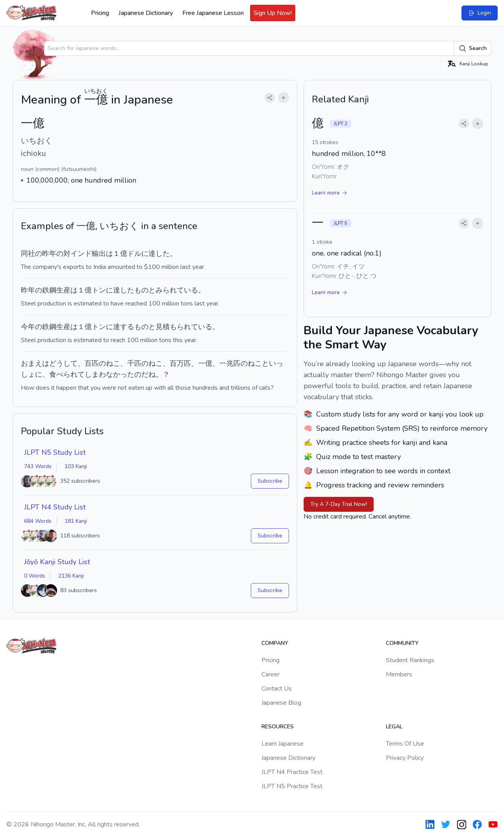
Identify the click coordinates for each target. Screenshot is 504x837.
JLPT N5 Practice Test (292, 786)
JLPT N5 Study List (55, 452)
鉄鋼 (49, 290)
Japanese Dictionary (146, 13)
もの (141, 290)
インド (81, 254)
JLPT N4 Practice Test (292, 772)
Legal (394, 727)
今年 (28, 327)
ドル (134, 254)
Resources (278, 727)
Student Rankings (410, 660)
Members (399, 674)
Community (402, 643)
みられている (177, 290)
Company (275, 643)
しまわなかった (109, 374)
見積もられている (184, 327)
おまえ (31, 363)
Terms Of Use (405, 744)
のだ (141, 374)
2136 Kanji (71, 576)
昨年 (49, 254)
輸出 (99, 254)
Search (473, 48)
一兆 (226, 363)
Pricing (100, 13)
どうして (63, 363)
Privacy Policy (405, 758)
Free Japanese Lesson (213, 13)
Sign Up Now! (273, 13)
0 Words (35, 576)
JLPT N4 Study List (55, 507)
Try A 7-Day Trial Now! (339, 504)
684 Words (38, 521)
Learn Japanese (283, 744)
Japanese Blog (281, 703)
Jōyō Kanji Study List (57, 562)
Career (271, 674)
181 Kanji (76, 521)
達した (159, 254)
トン (99, 290)
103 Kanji (76, 466)
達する (124, 327)
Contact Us (277, 689)
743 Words (38, 466)
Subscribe (270, 481)
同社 (28, 254)
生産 (63, 290)
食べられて (67, 374)
